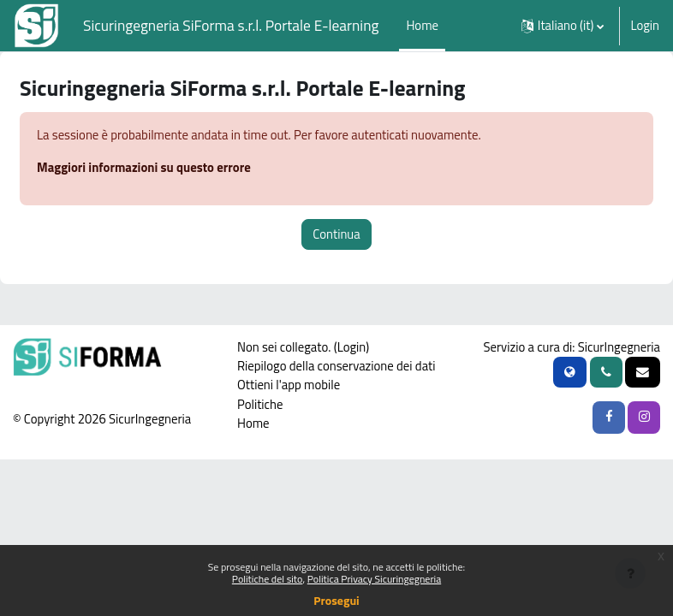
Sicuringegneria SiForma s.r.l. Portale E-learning (231, 25)
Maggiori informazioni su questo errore (144, 167)
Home (253, 423)
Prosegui (336, 600)
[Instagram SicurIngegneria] (644, 418)
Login (645, 26)
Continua (336, 234)
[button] (563, 26)
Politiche (260, 404)
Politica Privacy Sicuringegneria (374, 579)
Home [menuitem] (422, 25)
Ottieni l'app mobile (289, 385)
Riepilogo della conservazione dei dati (336, 366)
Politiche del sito (268, 579)
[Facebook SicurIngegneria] (609, 418)
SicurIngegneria (619, 347)
